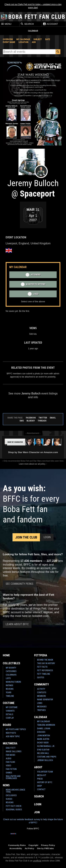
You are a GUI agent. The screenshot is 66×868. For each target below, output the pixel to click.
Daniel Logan (44, 729)
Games (9, 773)
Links (40, 703)
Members (41, 696)
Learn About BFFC (17, 624)
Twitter (43, 418)
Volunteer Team (45, 772)
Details (9, 714)
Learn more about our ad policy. (32, 464)
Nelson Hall (43, 753)
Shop (40, 786)
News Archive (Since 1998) (15, 791)
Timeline (10, 696)
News (6, 785)
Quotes (41, 677)
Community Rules (17, 845)
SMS (22, 421)
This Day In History (46, 663)
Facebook (31, 418)
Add (34, 42)
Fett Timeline (44, 674)
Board (7, 725)
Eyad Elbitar (43, 750)
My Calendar (23, 39)
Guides (9, 799)
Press (40, 779)
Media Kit (42, 775)
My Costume (12, 707)
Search (27, 24)
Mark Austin (43, 739)
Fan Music (11, 755)
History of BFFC (45, 782)
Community (42, 684)
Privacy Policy (48, 845)
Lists (8, 678)
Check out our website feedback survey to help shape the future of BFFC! (33, 821)
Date (48, 39)
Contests (42, 692)
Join (37, 812)
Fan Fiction (11, 769)
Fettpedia (41, 655)
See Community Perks (19, 584)
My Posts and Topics (16, 729)
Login (47, 537)
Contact (41, 789)
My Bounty (11, 668)
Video (8, 766)
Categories (11, 671)
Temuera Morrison (46, 725)
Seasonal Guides (14, 810)
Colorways (11, 675)
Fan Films (10, 762)
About (38, 767)
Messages (42, 707)
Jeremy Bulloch (45, 760)
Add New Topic (13, 736)
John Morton (43, 736)
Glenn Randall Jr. (46, 746)
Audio (9, 759)
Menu (6, 24)
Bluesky (31, 421)
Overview (8, 39)
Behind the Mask (45, 660)
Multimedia (10, 743)
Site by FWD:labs (45, 848)
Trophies (41, 710)
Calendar (41, 717)
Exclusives (11, 795)
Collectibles (12, 663)
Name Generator (45, 700)
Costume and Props (47, 757)
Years (9, 692)
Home (6, 655)
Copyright (33, 845)
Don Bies (41, 732)
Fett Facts (42, 667)
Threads (42, 421)
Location (23, 42)
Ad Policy (29, 848)
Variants (10, 711)
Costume (9, 703)
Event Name (9, 42)
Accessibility (16, 848)
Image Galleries (14, 751)
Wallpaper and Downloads (13, 777)
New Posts (11, 733)
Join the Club (26, 537)
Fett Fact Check (14, 806)
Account (50, 24)
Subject (38, 39)
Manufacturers (13, 682)
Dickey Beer (43, 743)
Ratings (9, 685)
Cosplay (10, 718)
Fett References (45, 670)
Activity (41, 689)
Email (53, 418)
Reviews (10, 689)
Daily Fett (11, 748)
